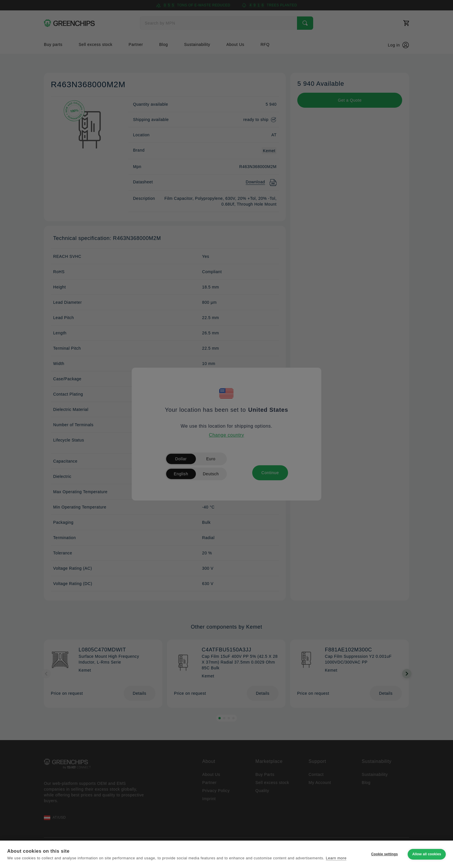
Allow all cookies (427, 854)
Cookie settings (385, 854)
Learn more (336, 858)
